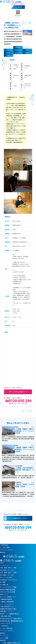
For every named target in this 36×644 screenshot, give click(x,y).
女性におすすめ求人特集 (7, 592)
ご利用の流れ (4, 545)
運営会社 (3, 552)
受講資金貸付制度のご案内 (8, 609)
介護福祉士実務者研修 (7, 602)
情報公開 (3, 640)
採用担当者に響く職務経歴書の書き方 (12, 621)
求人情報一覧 (4, 585)
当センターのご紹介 (6, 577)
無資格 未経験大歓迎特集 (8, 590)
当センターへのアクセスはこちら (17, 536)
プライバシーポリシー (7, 550)
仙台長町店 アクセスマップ (8, 580)
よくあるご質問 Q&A (6, 628)
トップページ (4, 565)
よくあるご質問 (5, 547)
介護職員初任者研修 (6, 599)
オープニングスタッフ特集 (8, 587)
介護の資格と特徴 (5, 616)
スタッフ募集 (4, 638)
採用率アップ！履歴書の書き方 (10, 614)
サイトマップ (4, 636)
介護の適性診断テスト (7, 606)
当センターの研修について (8, 597)
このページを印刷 (27, 23)
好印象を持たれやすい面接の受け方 (11, 619)
